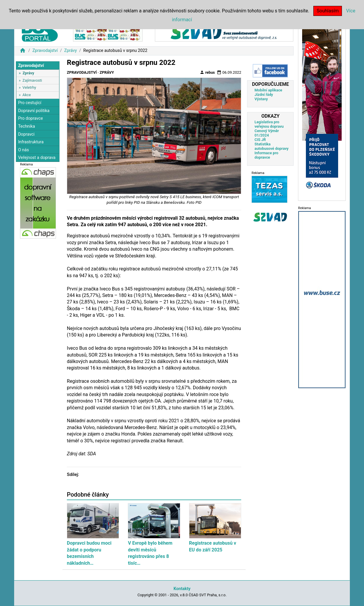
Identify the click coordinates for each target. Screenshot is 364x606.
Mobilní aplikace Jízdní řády (268, 92)
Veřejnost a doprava (37, 158)
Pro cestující (30, 103)
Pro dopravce (30, 118)
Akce (27, 95)
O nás (23, 150)
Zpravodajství (45, 51)
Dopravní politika (34, 111)
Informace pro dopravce (266, 155)
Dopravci (26, 134)
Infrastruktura (31, 142)
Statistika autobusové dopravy (271, 146)
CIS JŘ (260, 140)
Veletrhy (29, 87)
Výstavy (261, 99)
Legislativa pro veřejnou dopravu (269, 124)
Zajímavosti (32, 80)
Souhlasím (328, 11)
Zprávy (71, 51)
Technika (27, 126)
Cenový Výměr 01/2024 (267, 133)
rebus (207, 72)
